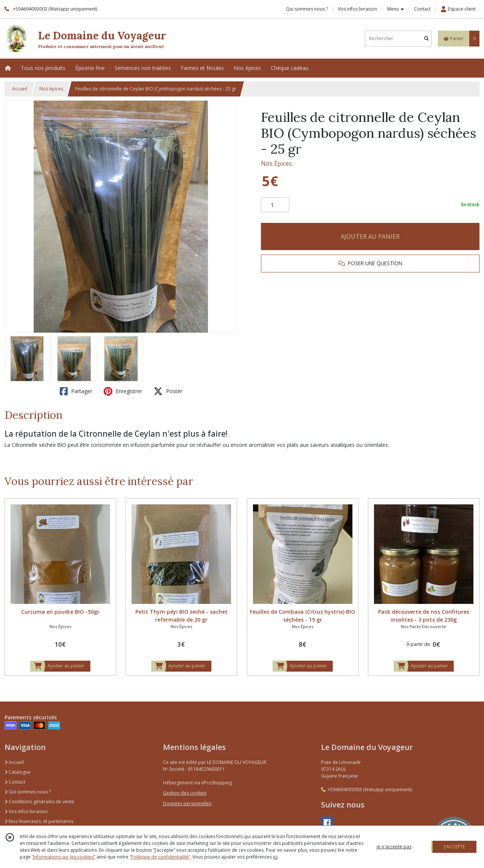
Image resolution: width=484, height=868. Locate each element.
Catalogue (18, 772)
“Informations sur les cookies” (64, 857)
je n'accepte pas (394, 847)
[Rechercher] (427, 38)
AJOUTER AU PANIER (370, 236)
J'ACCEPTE (455, 847)
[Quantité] (275, 205)
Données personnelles (187, 803)
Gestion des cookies (185, 793)
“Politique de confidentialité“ (160, 857)
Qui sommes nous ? (28, 792)
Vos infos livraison (26, 811)
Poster (168, 391)
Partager (76, 391)
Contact (422, 9)
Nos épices (51, 89)
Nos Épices (276, 163)
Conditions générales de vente (39, 802)
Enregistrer (123, 391)
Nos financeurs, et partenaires (39, 821)
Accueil (20, 89)
